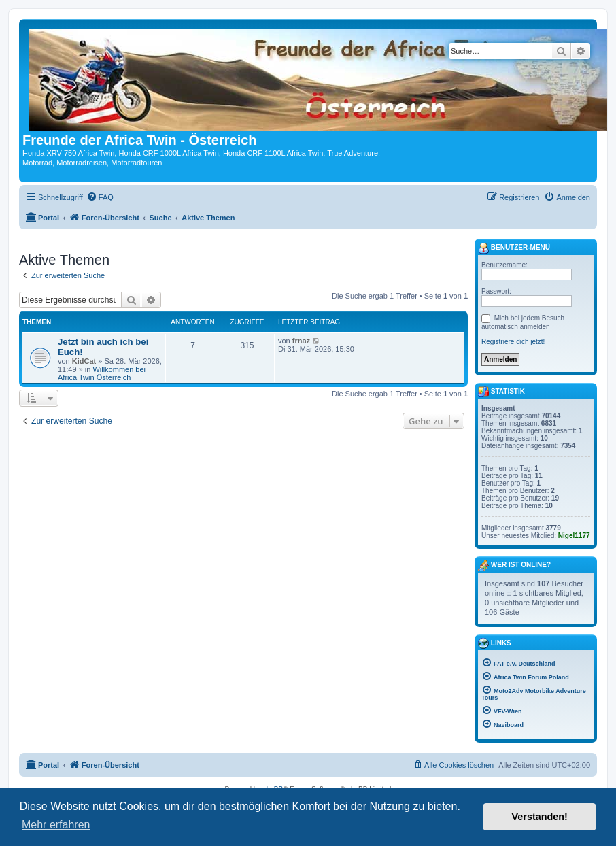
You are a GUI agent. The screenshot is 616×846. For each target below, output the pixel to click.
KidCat (84, 361)
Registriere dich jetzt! (513, 342)
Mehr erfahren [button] (56, 825)
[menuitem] (100, 197)
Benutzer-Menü (514, 248)
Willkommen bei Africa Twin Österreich (102, 373)
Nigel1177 (574, 536)
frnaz (301, 341)
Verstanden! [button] (540, 817)
